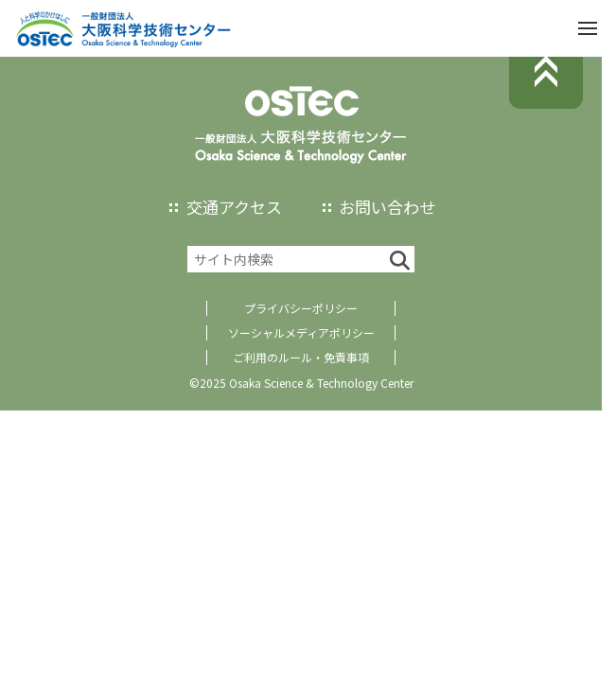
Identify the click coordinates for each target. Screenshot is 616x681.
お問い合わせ (387, 207)
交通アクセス (234, 207)
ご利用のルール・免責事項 (301, 357)
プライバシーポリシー (301, 308)
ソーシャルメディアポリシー (301, 332)
